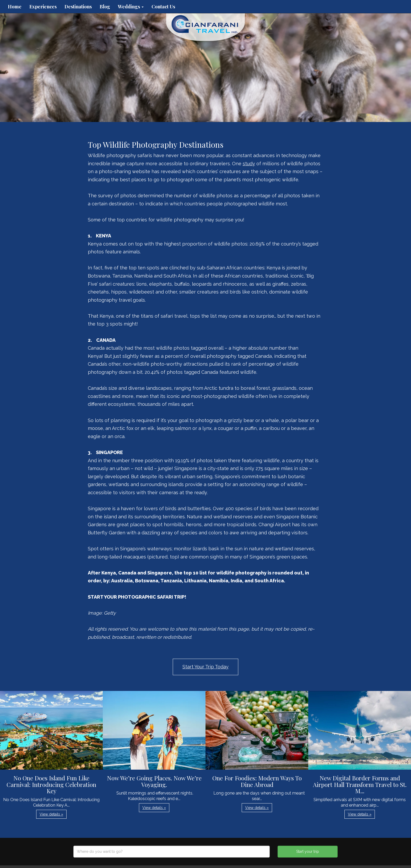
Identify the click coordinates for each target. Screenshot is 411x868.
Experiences (43, 7)
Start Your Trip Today (206, 667)
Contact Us (163, 7)
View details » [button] (51, 814)
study (249, 164)
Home (15, 7)
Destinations (78, 7)
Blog (105, 7)
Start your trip (308, 851)
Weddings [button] (131, 7)
